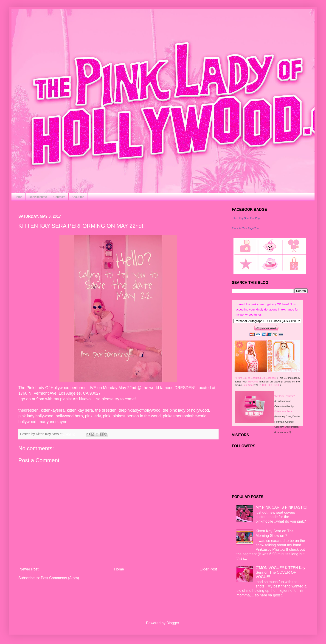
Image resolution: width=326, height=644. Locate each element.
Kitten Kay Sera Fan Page (246, 218)
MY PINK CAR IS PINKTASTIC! (281, 507)
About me (78, 197)
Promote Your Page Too (245, 228)
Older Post (208, 569)
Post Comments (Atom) (60, 578)
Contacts (59, 197)
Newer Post (29, 569)
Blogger (173, 623)
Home (18, 197)
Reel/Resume (38, 197)
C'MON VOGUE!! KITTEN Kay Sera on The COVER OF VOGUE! (280, 572)
